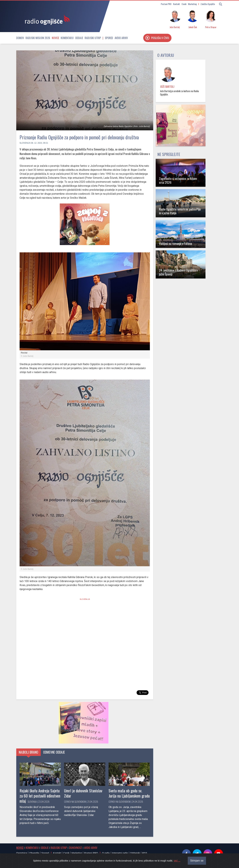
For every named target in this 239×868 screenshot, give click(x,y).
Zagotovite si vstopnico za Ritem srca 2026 (178, 180)
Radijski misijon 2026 (38, 38)
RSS (145, 853)
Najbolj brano (28, 752)
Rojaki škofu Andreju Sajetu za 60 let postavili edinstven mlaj (40, 796)
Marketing (192, 4)
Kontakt (177, 4)
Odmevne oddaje (54, 752)
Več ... (177, 861)
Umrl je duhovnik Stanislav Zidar (83, 793)
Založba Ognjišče (208, 4)
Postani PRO (166, 4)
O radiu (106, 853)
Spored (109, 38)
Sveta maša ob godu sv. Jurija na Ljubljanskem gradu (129, 793)
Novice (55, 38)
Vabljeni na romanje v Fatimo (176, 243)
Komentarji (67, 38)
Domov (20, 38)
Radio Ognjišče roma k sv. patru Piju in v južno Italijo (180, 211)
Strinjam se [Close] (197, 861)
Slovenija (25, 143)
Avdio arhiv (121, 38)
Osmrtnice (22, 853)
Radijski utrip (93, 38)
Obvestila (34, 853)
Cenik (184, 4)
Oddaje (79, 38)
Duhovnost (76, 848)
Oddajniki (135, 853)
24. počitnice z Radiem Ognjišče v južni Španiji (178, 272)
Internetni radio (120, 853)
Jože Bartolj (167, 87)
